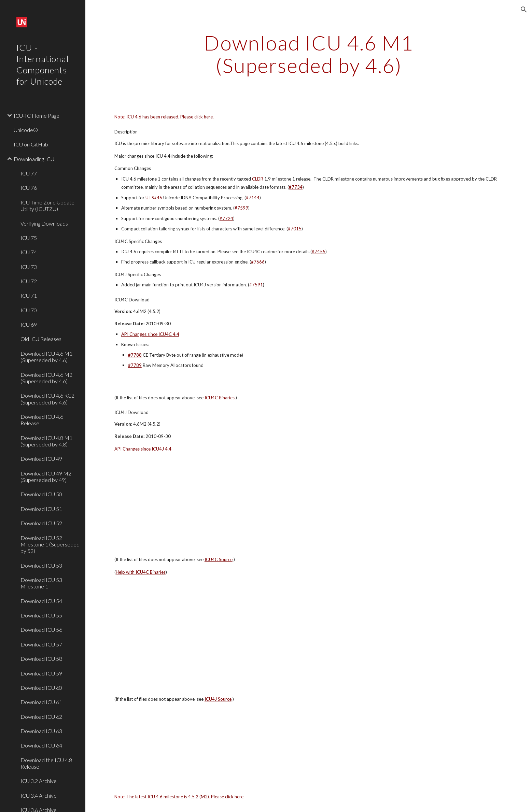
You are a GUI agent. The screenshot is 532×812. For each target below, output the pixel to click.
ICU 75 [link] (29, 238)
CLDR (258, 179)
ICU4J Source (218, 699)
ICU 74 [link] (29, 252)
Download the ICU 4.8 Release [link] (46, 763)
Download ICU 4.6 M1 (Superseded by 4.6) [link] (46, 357)
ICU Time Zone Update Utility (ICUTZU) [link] (47, 205)
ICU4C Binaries (220, 398)
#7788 (135, 355)
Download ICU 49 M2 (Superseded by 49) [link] (46, 476)
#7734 (296, 187)
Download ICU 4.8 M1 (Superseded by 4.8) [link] (46, 441)
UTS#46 (154, 198)
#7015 (295, 229)
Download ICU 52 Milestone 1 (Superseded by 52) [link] (50, 544)
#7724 (226, 218)
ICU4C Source (219, 559)
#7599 (241, 208)
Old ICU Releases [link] (41, 339)
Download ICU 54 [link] (41, 601)
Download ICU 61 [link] (41, 702)
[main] (309, 54)
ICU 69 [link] (29, 324)
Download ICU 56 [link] (41, 630)
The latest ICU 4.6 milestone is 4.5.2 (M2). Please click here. (185, 797)
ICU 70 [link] (29, 310)
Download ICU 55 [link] (41, 615)
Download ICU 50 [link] (41, 494)
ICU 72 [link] (29, 281)
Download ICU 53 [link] (41, 565)
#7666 (258, 262)
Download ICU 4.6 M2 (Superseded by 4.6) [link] (46, 378)
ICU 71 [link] (29, 295)
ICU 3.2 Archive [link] (39, 781)
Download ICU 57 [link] (41, 644)
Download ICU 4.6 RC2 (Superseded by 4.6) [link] (47, 399)
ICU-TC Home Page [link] (37, 116)
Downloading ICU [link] (34, 159)
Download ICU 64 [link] (41, 745)
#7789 (135, 365)
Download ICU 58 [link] (41, 659)
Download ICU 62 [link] (41, 717)
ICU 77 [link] (29, 173)
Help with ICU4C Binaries (141, 572)
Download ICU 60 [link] (41, 688)
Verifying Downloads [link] (44, 223)
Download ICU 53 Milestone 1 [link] (41, 583)
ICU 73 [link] (29, 267)
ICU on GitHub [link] (31, 144)
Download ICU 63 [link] (41, 731)
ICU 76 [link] (29, 188)
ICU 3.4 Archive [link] (39, 795)
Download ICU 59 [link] (41, 673)
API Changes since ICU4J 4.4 (143, 449)
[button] (524, 10)
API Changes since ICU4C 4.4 (150, 334)
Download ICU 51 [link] (41, 509)
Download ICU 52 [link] (41, 523)
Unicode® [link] (26, 130)
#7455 (319, 252)
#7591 (256, 285)
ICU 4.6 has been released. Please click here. (170, 117)
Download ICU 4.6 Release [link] (42, 420)
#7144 (253, 198)
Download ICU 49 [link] (41, 459)
